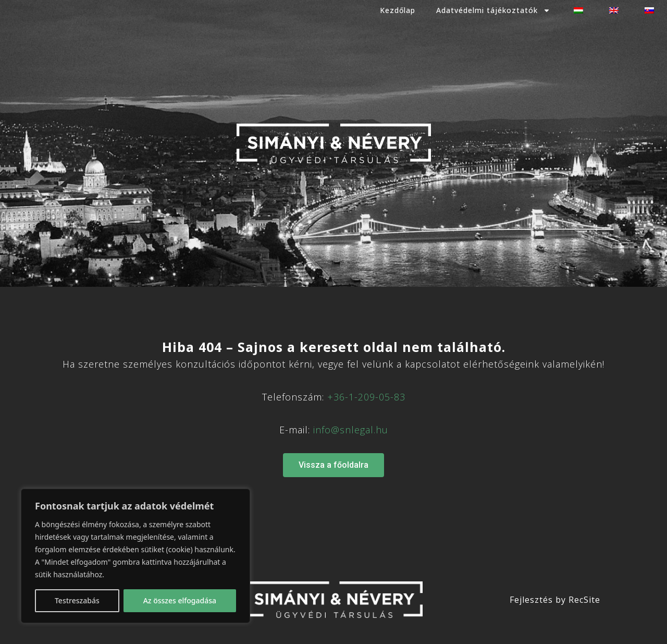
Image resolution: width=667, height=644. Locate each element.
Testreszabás (77, 600)
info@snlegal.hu (351, 430)
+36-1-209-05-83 (366, 397)
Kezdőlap (398, 10)
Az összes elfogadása (180, 600)
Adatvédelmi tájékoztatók (493, 10)
